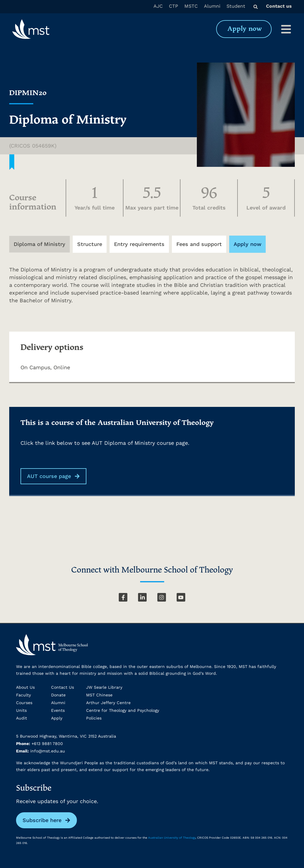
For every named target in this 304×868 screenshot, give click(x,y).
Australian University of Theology (172, 838)
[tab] (39, 244)
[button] (256, 7)
